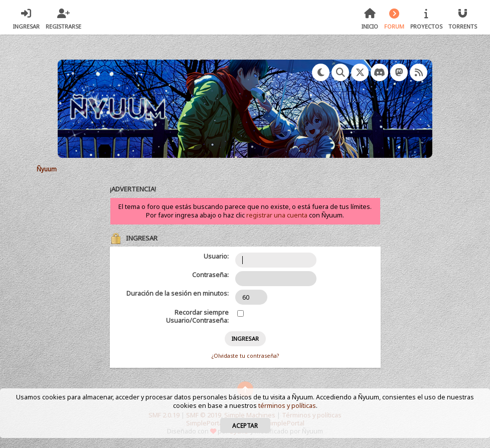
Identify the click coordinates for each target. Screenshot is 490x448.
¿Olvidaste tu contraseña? (245, 356)
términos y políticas (287, 406)
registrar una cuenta (277, 215)
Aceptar (245, 425)
